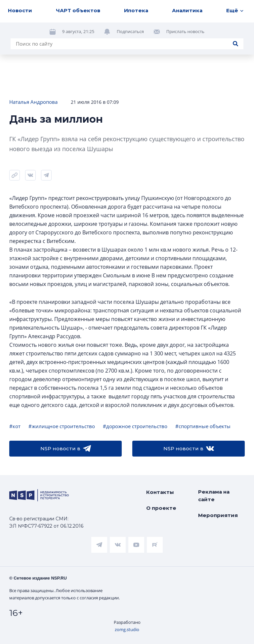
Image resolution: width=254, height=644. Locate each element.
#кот (15, 426)
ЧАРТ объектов (78, 10)
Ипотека (136, 10)
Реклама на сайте (214, 496)
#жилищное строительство (62, 426)
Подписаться (130, 31)
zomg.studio (127, 629)
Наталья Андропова (33, 102)
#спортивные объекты (203, 426)
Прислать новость (185, 31)
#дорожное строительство (135, 426)
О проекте (161, 508)
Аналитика (187, 10)
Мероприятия (218, 515)
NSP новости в (66, 449)
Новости (20, 10)
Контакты (160, 492)
